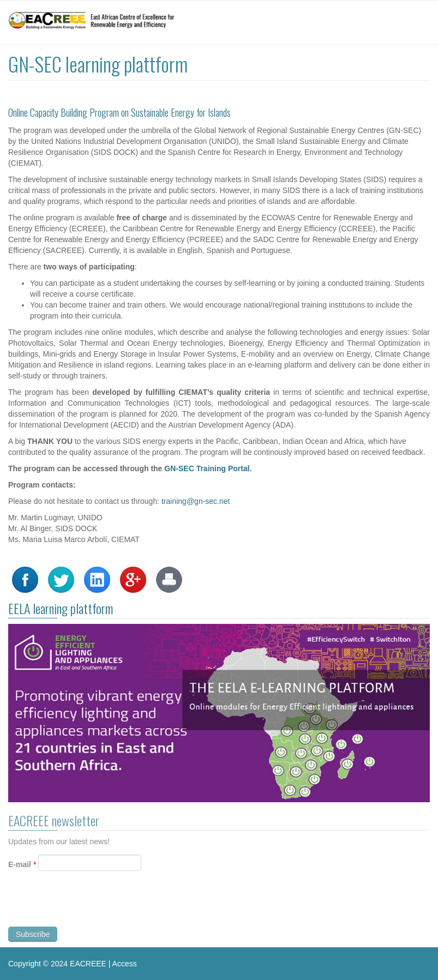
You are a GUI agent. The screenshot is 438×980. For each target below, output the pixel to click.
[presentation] (91, 907)
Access (125, 964)
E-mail (22, 867)
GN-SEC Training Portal (207, 468)
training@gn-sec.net (196, 501)
